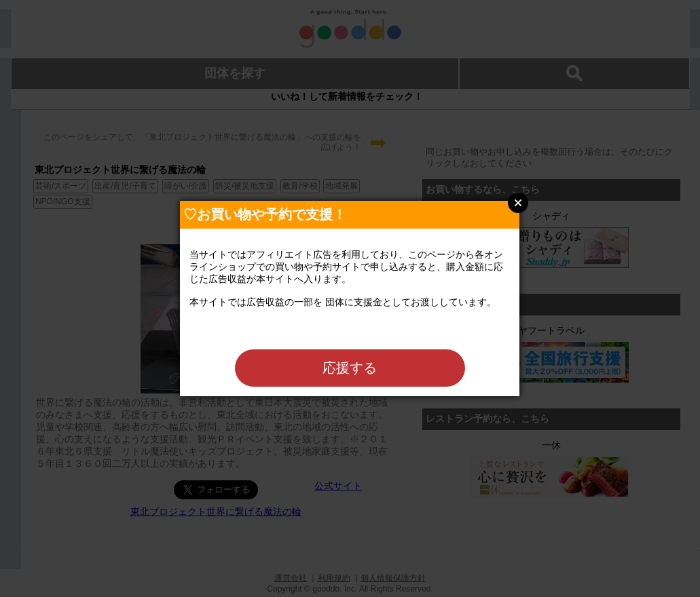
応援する (350, 368)
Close (518, 203)
